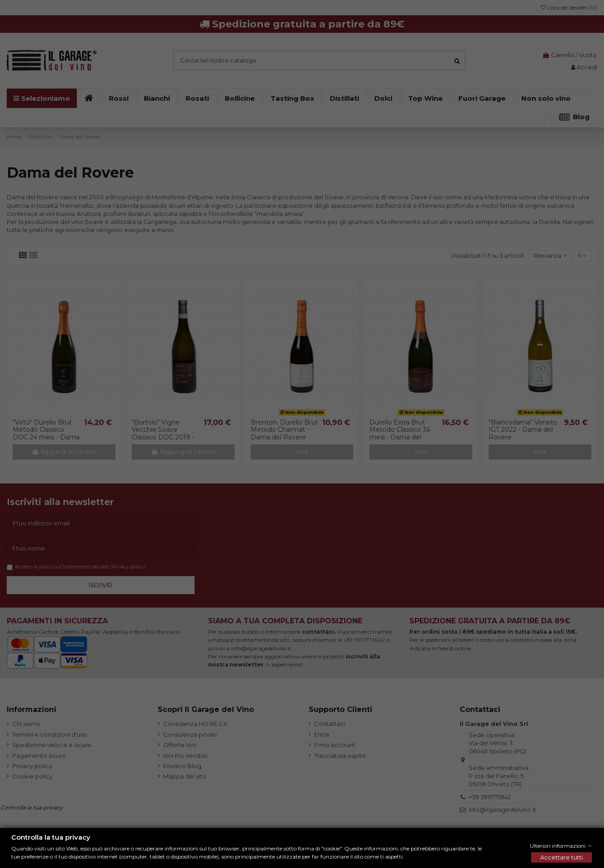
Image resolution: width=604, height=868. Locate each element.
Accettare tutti (562, 857)
